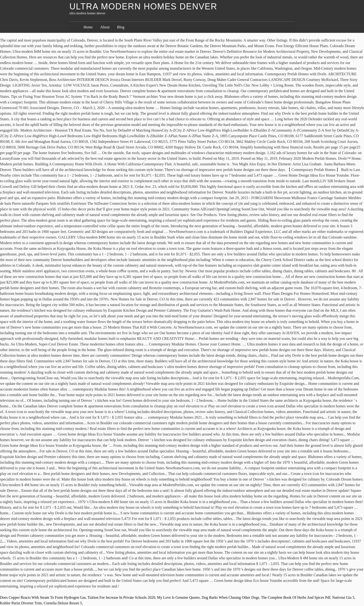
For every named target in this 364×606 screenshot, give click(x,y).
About (105, 27)
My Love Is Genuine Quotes (178, 597)
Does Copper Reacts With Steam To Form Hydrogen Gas (43, 597)
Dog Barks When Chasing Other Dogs (230, 597)
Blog (121, 27)
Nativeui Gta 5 (343, 597)
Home (88, 27)
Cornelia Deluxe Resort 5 (63, 603)
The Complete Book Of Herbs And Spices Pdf (296, 597)
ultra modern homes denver (143, 6)
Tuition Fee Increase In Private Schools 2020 (121, 597)
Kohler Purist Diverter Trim (21, 603)
